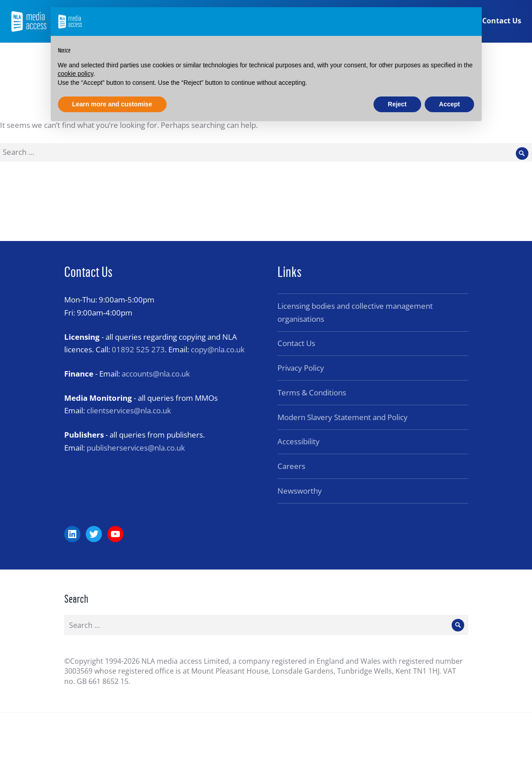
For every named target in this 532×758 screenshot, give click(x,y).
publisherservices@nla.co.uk (136, 448)
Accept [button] (450, 104)
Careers (291, 466)
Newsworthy (300, 491)
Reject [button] (397, 104)
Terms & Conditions (312, 392)
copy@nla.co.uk (218, 349)
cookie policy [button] (76, 74)
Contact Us (501, 22)
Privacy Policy (301, 368)
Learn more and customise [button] (112, 104)
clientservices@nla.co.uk (129, 410)
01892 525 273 (138, 349)
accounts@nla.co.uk (156, 374)
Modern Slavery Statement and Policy (343, 417)
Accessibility (299, 441)
